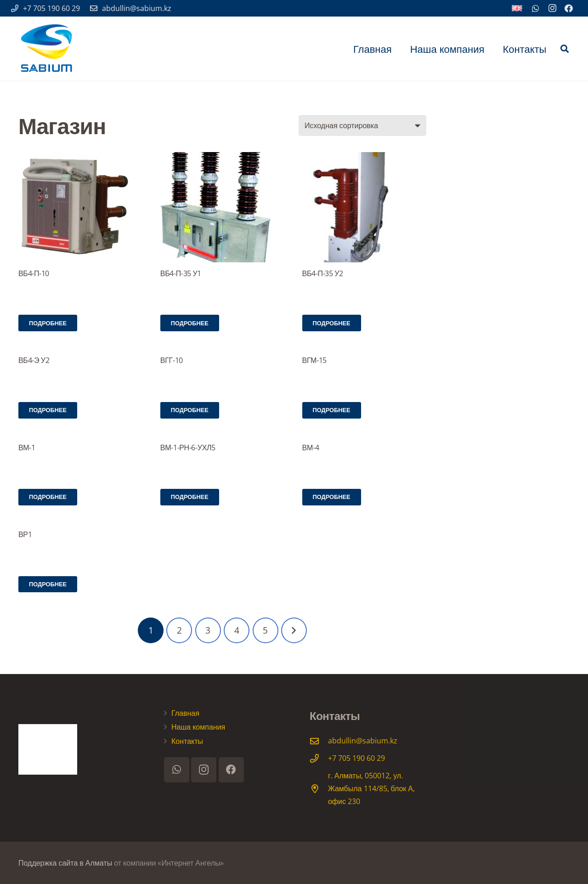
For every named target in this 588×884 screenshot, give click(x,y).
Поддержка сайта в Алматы (65, 863)
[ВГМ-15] (364, 349)
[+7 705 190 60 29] (319, 758)
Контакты (187, 741)
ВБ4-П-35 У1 (181, 273)
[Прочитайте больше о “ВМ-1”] (48, 497)
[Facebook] (569, 8)
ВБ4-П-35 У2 (323, 273)
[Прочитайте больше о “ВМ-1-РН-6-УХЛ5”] (190, 497)
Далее (294, 630)
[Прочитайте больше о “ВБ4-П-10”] (48, 323)
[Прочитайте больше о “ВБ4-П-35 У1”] (190, 323)
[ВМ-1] (80, 436)
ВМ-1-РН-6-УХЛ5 (188, 448)
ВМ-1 (27, 448)
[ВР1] (80, 523)
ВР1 (25, 534)
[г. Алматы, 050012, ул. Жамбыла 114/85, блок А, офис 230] (319, 789)
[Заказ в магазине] (362, 126)
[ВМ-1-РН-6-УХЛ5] (222, 436)
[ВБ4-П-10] (80, 207)
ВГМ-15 (314, 360)
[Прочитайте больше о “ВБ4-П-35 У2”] (332, 323)
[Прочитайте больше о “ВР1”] (48, 584)
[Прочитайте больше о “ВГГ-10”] (190, 410)
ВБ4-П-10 (34, 273)
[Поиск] (565, 49)
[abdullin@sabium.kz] (319, 741)
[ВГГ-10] (222, 349)
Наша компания (198, 727)
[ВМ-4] (364, 436)
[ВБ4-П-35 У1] (222, 207)
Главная (185, 713)
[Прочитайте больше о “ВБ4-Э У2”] (48, 410)
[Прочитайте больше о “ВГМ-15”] (332, 410)
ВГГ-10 (172, 360)
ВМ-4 (311, 448)
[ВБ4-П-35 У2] (364, 207)
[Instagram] (552, 8)
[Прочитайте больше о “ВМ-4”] (332, 497)
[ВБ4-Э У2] (80, 349)
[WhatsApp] (536, 8)
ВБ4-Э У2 (34, 360)
